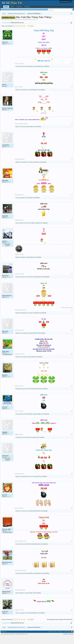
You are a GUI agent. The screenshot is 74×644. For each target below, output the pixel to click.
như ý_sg (18, 205)
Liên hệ (50, 640)
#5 (72, 203)
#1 (72, 71)
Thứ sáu (47, 18)
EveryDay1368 (24, 484)
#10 (72, 338)
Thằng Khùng (6, 600)
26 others (43, 74)
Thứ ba (32, 18)
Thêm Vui (30, 28)
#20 (72, 618)
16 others (43, 422)
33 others (35, 135)
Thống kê (64, 18)
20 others (39, 98)
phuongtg (5, 188)
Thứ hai (27, 18)
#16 (72, 516)
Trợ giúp (55, 640)
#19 (72, 598)
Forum (6, 7)
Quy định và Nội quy (68, 642)
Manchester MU (7, 570)
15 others (36, 365)
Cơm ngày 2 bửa (19, 74)
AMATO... (5, 249)
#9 (72, 318)
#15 (72, 482)
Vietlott (23, 18)
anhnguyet (5, 464)
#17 (72, 549)
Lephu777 (5, 620)
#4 (72, 167)
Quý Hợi (5, 503)
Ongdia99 (5, 224)
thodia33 (18, 98)
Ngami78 (18, 135)
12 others (35, 601)
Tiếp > (32, 34)
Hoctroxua (5, 283)
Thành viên (19, 7)
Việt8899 (5, 440)
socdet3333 (6, 153)
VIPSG (32, 445)
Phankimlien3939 (28, 74)
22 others (40, 170)
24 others (41, 519)
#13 (72, 419)
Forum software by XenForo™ (14, 642)
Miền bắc (11, 18)
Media (12, 7)
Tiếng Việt (4, 640)
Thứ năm (42, 18)
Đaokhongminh (7, 303)
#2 (72, 95)
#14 (72, 442)
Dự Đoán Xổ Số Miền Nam (16, 28)
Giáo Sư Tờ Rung (7, 116)
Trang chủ (60, 640)
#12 (72, 394)
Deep (30, 365)
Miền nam (5, 18)
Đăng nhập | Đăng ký (66, 1)
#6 (72, 228)
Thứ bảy (52, 18)
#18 (72, 578)
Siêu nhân (5, 339)
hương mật (23, 135)
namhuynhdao (24, 170)
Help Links (27, 7)
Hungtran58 (36, 74)
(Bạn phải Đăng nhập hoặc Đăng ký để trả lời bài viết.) (60, 627)
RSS (72, 640)
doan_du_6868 (6, 537)
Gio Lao (27, 205)
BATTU (4, 93)
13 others (39, 341)
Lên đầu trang (67, 640)
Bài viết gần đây (17, 9)
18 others (43, 285)
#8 (72, 282)
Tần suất (10, 20)
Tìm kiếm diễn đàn (7, 9)
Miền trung (17, 18)
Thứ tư (37, 18)
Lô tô (14, 20)
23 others (41, 397)
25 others (41, 484)
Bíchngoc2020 (34, 552)
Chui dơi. (5, 415)
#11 (72, 362)
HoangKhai (23, 265)
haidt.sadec (6, 359)
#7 (72, 262)
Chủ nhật (58, 18)
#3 (72, 132)
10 (29, 34)
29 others (35, 265)
